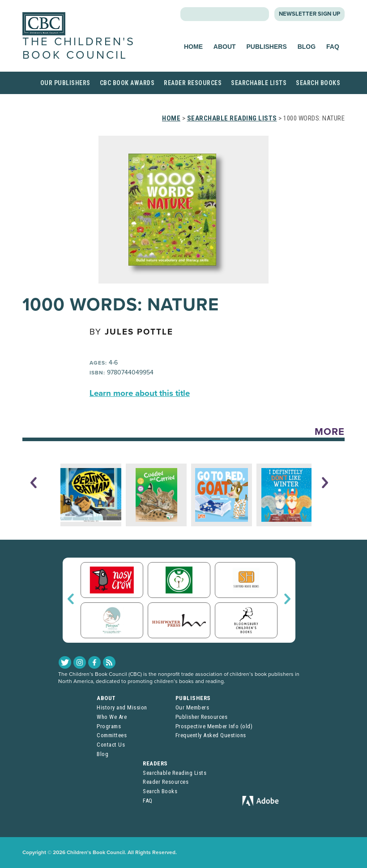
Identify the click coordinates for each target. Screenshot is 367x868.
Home (193, 47)
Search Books (318, 83)
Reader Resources (193, 83)
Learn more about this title (140, 393)
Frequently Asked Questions (211, 735)
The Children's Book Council (79, 48)
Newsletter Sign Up (309, 14)
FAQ (333, 47)
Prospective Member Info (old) (214, 726)
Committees (112, 735)
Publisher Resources (202, 717)
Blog (307, 47)
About (225, 47)
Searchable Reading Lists (232, 118)
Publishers (267, 47)
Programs (109, 726)
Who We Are (112, 717)
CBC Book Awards (127, 83)
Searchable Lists (259, 83)
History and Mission (122, 707)
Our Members (192, 707)
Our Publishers (65, 83)
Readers (155, 763)
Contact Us (111, 745)
